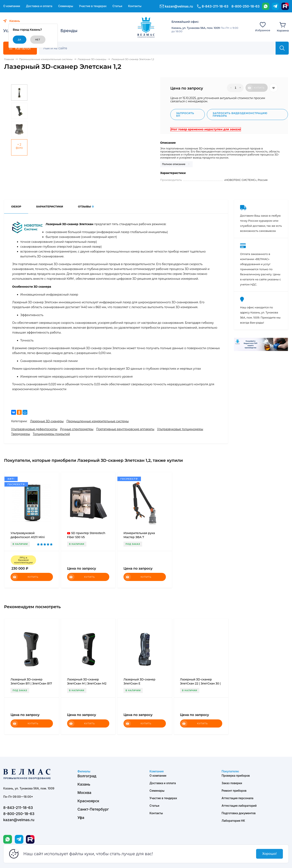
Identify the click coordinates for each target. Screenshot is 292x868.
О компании (12, 6)
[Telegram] (275, 6)
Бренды (69, 31)
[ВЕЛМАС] (146, 27)
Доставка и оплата (39, 6)
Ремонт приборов (234, 791)
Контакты (135, 6)
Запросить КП (185, 114)
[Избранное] (263, 27)
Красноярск (88, 801)
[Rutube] (285, 6)
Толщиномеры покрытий (51, 434)
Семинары (66, 6)
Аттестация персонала (238, 798)
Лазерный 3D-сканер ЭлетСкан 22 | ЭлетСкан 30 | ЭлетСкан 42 (200, 683)
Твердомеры (21, 434)
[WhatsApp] (266, 6)
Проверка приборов (236, 776)
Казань (84, 784)
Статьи (117, 6)
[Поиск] (159, 48)
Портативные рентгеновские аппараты (125, 429)
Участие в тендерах (93, 6)
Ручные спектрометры (77, 429)
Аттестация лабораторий (239, 806)
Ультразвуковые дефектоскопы (34, 429)
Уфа (81, 818)
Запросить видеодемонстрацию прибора (240, 114)
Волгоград (87, 776)
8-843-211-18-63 (215, 6)
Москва (84, 793)
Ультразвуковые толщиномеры (180, 429)
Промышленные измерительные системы (97, 421)
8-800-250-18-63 (245, 6)
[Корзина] (283, 27)
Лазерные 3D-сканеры (47, 421)
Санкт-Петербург (93, 809)
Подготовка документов (239, 813)
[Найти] (282, 48)
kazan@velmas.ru (179, 6)
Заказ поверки (232, 783)
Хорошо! (269, 854)
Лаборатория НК (233, 821)
